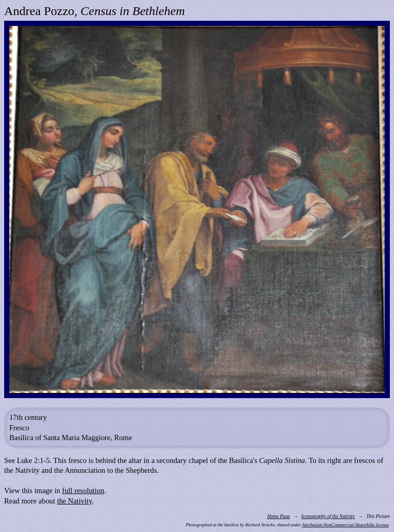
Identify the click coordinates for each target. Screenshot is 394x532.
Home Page (278, 516)
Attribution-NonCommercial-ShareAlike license (346, 525)
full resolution (83, 490)
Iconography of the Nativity (328, 516)
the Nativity (74, 501)
